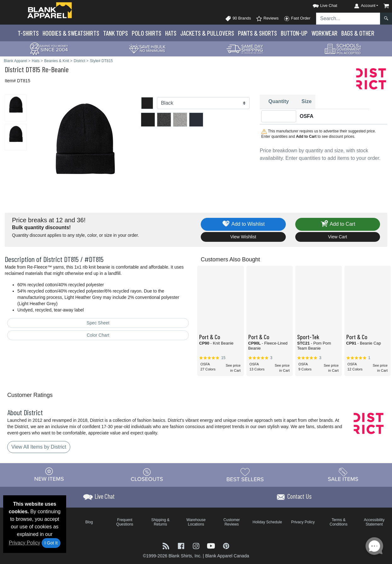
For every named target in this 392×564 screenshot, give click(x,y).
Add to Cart (337, 224)
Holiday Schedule (267, 522)
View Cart (337, 237)
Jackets (207, 33)
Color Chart (98, 335)
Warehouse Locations (196, 522)
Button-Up (294, 33)
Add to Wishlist (243, 224)
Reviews (267, 19)
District (14, 69)
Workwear (324, 33)
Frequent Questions (125, 522)
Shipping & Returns (160, 522)
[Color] (203, 103)
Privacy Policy (25, 543)
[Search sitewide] (348, 19)
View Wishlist (243, 237)
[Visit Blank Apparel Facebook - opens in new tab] (182, 546)
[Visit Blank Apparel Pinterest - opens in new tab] (226, 546)
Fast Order (297, 19)
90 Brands (238, 19)
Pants (257, 33)
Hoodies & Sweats (71, 33)
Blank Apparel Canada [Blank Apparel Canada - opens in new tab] (227, 556)
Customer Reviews (232, 522)
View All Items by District (39, 447)
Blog (89, 522)
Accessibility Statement (374, 522)
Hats (171, 33)
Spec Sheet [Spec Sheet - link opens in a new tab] (98, 323)
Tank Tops (115, 33)
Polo (147, 33)
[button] (319, 5)
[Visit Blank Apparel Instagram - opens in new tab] (197, 546)
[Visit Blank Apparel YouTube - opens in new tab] (212, 546)
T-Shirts (28, 33)
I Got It (51, 543)
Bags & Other (358, 33)
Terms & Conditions (339, 522)
